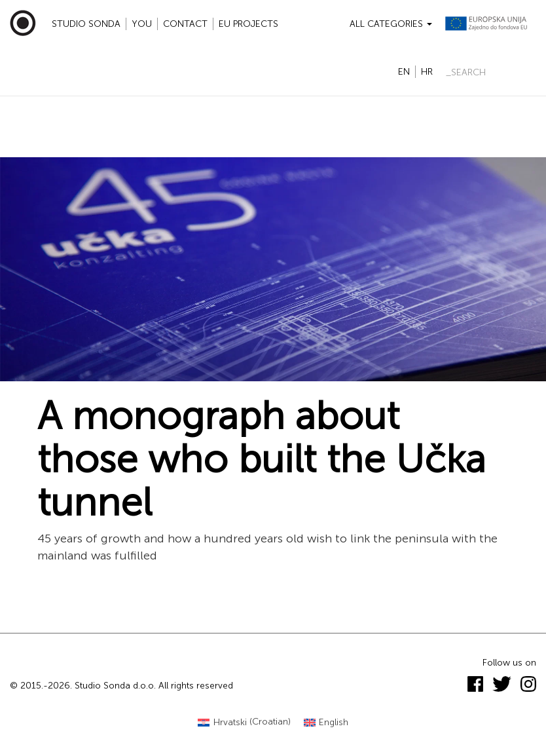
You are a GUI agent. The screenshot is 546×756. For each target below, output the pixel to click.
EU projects (248, 24)
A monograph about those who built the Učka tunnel (262, 459)
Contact (185, 24)
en (404, 72)
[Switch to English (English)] (326, 722)
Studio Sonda (86, 24)
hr (427, 72)
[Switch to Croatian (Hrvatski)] (244, 722)
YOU (142, 24)
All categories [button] (391, 24)
